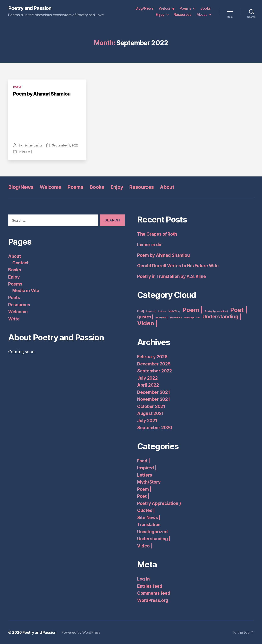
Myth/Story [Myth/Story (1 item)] (174, 311)
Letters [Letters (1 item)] (162, 311)
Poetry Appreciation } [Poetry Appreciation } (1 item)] (216, 311)
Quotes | (146, 510)
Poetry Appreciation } (159, 503)
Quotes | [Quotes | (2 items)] (145, 317)
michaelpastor (32, 145)
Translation (149, 525)
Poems (186, 8)
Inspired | (147, 468)
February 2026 (152, 357)
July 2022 (147, 378)
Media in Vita (26, 291)
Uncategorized (152, 532)
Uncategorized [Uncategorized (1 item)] (192, 318)
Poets (14, 298)
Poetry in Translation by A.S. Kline (172, 276)
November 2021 (154, 399)
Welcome (167, 8)
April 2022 (148, 385)
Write (14, 319)
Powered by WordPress (81, 632)
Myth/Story (149, 482)
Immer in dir (149, 245)
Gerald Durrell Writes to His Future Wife (178, 266)
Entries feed (150, 586)
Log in (143, 579)
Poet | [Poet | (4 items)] (239, 310)
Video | (145, 546)
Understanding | (154, 539)
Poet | (143, 496)
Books (206, 8)
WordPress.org (153, 600)
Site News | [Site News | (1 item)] (162, 318)
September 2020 (155, 428)
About (202, 14)
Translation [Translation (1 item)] (176, 318)
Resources (183, 14)
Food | (144, 461)
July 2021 (147, 421)
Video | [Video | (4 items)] (147, 323)
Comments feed (154, 593)
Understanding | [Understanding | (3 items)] (222, 317)
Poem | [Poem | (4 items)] (193, 310)
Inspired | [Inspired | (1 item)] (151, 311)
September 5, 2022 (65, 145)
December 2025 (154, 364)
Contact (20, 263)
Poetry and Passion (30, 8)
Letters (145, 475)
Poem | (18, 87)
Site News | (149, 518)
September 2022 (155, 371)
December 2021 (154, 392)
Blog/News (145, 8)
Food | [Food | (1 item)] (140, 311)
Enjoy (160, 14)
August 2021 (150, 413)
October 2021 (151, 406)
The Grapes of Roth (157, 234)
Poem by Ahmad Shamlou (42, 94)
